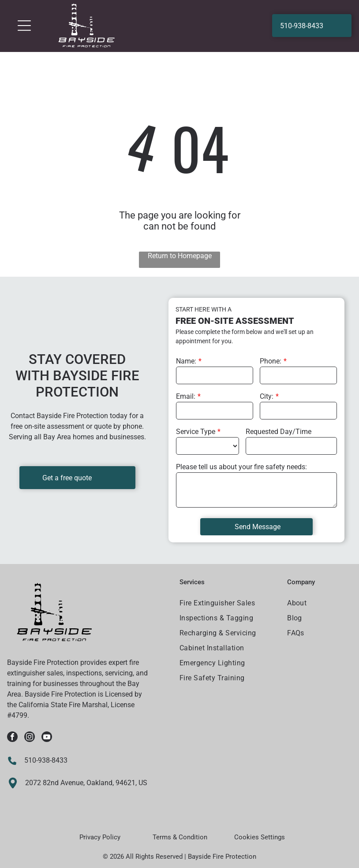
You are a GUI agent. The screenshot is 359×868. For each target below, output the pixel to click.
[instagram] (30, 738)
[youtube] (47, 738)
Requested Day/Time (279, 432)
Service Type (196, 432)
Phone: (271, 361)
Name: (186, 361)
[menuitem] (228, 604)
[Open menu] (24, 26)
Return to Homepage (180, 256)
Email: (186, 396)
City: (267, 396)
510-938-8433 (46, 760)
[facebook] (12, 738)
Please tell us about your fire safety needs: (241, 467)
